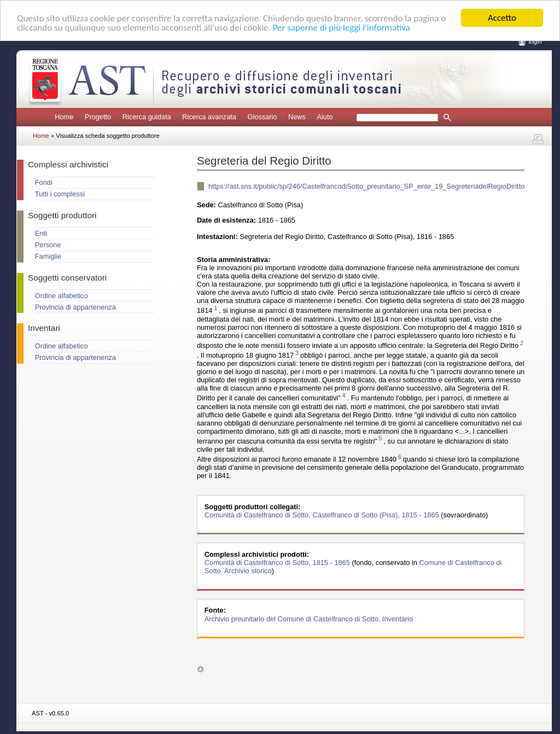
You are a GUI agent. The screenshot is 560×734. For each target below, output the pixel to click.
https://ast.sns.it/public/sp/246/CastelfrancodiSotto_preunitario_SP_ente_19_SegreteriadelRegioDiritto (366, 186)
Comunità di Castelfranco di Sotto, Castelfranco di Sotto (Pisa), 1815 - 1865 (323, 515)
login (535, 42)
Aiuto (325, 117)
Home (64, 117)
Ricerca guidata (147, 117)
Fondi (44, 182)
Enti (41, 233)
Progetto (98, 117)
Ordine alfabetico (62, 296)
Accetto (502, 18)
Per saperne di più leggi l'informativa (342, 28)
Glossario (262, 117)
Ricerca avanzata (209, 117)
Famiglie (48, 256)
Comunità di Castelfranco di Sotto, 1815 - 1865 (278, 563)
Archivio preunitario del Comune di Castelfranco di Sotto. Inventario (309, 618)
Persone (48, 245)
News (297, 117)
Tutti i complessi (60, 194)
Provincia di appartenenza (75, 307)
